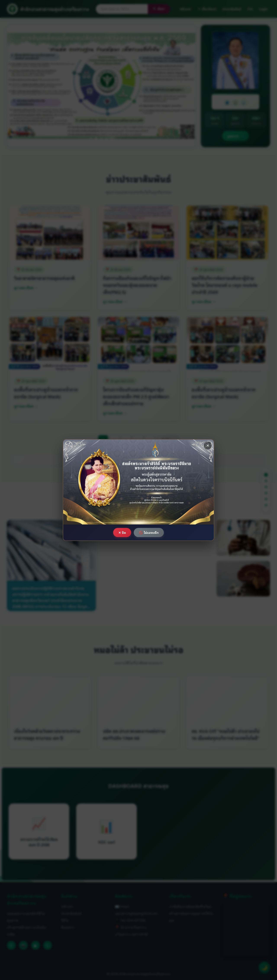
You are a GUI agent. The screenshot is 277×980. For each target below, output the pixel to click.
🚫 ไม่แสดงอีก (149, 532)
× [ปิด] (208, 445)
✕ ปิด (122, 532)
